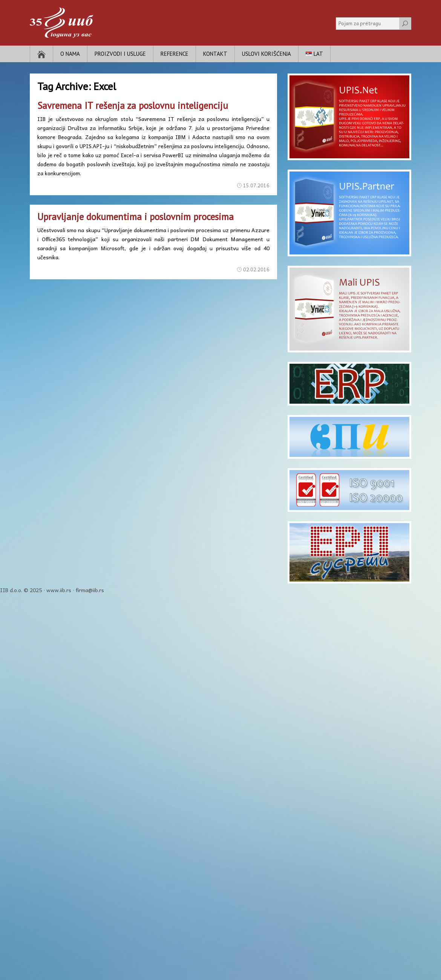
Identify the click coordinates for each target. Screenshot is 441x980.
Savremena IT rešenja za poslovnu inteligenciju (133, 106)
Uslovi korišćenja (266, 54)
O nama (70, 54)
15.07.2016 (256, 185)
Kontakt (215, 54)
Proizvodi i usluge (120, 54)
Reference (175, 54)
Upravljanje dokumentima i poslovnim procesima (136, 217)
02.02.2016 (256, 269)
